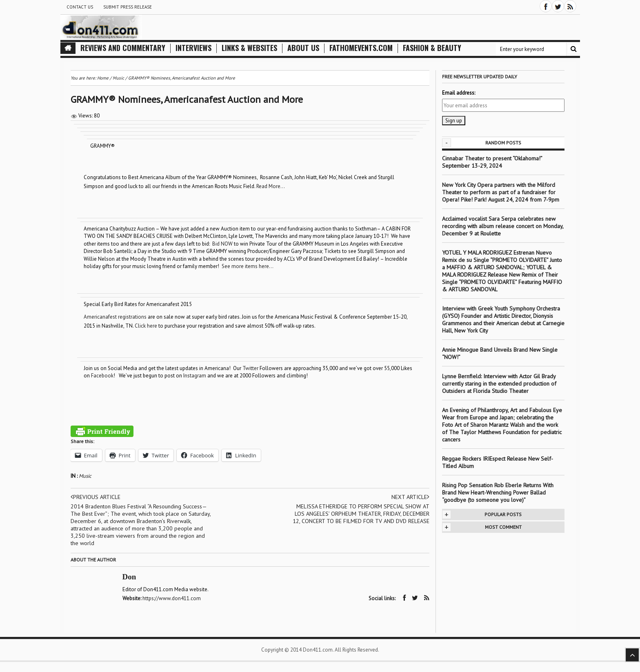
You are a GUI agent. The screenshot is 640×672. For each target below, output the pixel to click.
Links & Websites (249, 48)
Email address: (459, 93)
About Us (303, 48)
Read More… (271, 186)
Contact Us (80, 7)
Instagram (195, 376)
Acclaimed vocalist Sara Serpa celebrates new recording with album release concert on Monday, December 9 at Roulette (503, 226)
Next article (410, 497)
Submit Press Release (128, 7)
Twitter (250, 368)
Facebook (102, 376)
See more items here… (248, 266)
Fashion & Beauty (432, 48)
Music (85, 476)
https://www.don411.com (172, 598)
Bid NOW (222, 244)
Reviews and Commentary (123, 48)
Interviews (193, 48)
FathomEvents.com (361, 48)
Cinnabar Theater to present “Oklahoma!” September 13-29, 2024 (492, 162)
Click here (146, 326)
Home (103, 78)
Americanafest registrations (115, 317)
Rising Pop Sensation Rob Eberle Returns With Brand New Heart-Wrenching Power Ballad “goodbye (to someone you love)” (498, 492)
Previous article (96, 497)
